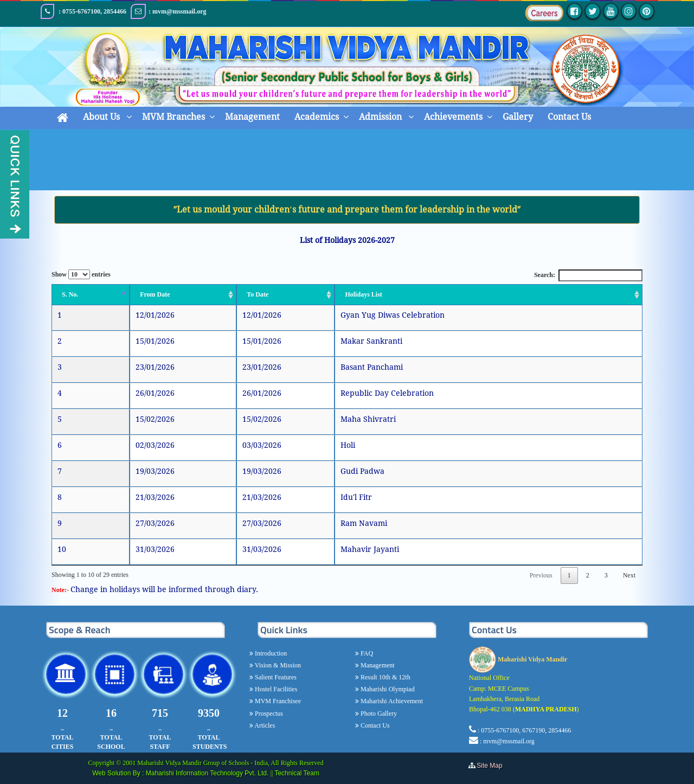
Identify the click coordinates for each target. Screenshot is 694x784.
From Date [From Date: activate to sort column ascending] (155, 294)
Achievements (453, 117)
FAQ (366, 653)
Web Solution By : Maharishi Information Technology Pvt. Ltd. (181, 773)
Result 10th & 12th (385, 677)
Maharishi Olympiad (387, 689)
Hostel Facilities (275, 689)
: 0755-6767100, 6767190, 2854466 (524, 730)
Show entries (81, 274)
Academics (317, 117)
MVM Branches (173, 117)
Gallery (518, 117)
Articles (264, 725)
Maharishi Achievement (391, 701)
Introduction (270, 653)
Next (629, 575)
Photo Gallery (378, 714)
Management (252, 117)
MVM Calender (372, 163)
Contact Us (569, 117)
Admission (381, 117)
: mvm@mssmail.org (507, 741)
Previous (541, 575)
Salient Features (275, 677)
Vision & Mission (277, 665)
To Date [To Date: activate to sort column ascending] (258, 294)
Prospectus (268, 714)
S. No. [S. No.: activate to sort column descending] (70, 294)
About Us (102, 117)
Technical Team (297, 773)
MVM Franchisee (277, 701)
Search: (588, 275)
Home (308, 163)
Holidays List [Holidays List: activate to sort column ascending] (363, 294)
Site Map (492, 766)
